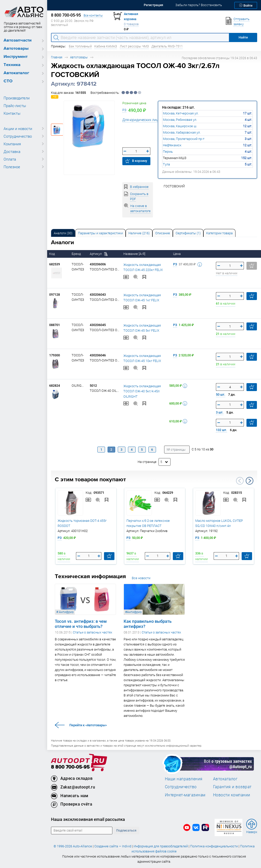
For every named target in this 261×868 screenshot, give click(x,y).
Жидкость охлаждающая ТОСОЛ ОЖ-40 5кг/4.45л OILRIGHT (142, 391)
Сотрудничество (18, 136)
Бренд (77, 254)
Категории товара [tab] (219, 233)
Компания (12, 144)
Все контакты (93, 15)
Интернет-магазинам (185, 795)
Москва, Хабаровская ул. (182, 132)
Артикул (99, 254)
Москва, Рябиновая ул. (180, 120)
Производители (17, 98)
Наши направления (184, 779)
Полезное (12, 167)
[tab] (63, 233)
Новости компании (232, 795)
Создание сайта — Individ (113, 846)
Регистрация (153, 5)
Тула (166, 164)
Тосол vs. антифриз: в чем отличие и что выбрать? (81, 624)
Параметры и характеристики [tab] (100, 233)
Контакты (12, 113)
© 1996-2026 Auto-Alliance (73, 846)
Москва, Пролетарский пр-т (184, 139)
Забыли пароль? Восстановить (199, 5)
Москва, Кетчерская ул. (181, 113)
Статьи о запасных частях (93, 632)
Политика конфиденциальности (214, 846)
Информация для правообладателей (161, 846)
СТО (8, 81)
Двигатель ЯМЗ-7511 (167, 46)
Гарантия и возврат (232, 787)
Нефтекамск (172, 145)
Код (52, 254)
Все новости (141, 578)
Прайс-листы (15, 106)
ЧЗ (55, 97)
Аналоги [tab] (63, 233)
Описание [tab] (163, 233)
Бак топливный (80, 46)
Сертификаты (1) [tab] (188, 233)
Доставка (12, 151)
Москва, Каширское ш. (180, 126)
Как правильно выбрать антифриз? (148, 624)
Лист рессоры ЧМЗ (134, 46)
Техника (12, 65)
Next (250, 481)
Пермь (168, 152)
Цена (177, 254)
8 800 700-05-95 (70, 767)
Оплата (10, 159)
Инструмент (16, 57)
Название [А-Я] (135, 254)
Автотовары (16, 49)
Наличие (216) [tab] (139, 233)
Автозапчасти (18, 40)
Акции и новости (18, 128)
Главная (57, 57)
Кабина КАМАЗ (106, 46)
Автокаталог (16, 73)
